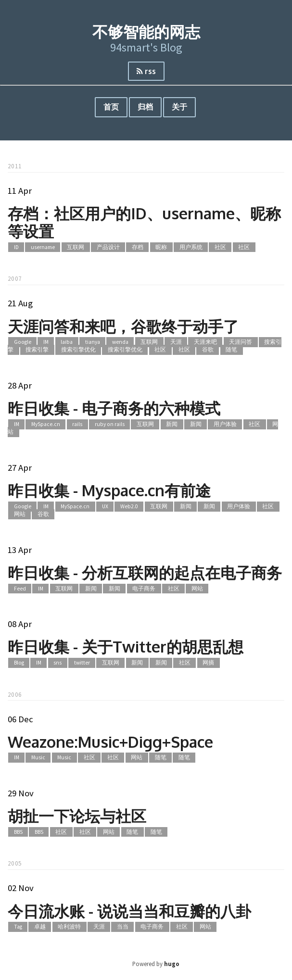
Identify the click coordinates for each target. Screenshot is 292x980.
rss (146, 71)
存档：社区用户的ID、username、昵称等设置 (144, 222)
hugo (172, 964)
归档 (145, 107)
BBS (18, 832)
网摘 (208, 663)
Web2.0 (129, 506)
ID (16, 247)
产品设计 (108, 247)
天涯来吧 (205, 342)
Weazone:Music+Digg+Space (110, 742)
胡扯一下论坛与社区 (77, 816)
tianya (93, 342)
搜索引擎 (37, 350)
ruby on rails (110, 424)
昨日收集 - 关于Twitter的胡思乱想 (126, 647)
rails (77, 424)
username (43, 247)
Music (38, 758)
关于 (179, 107)
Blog (19, 663)
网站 (20, 515)
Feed (20, 589)
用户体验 (225, 424)
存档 (138, 247)
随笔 (231, 350)
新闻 (172, 424)
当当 (123, 927)
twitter (82, 663)
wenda (120, 342)
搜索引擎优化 (78, 350)
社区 (220, 247)
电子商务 (144, 589)
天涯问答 (241, 342)
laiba (67, 342)
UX (105, 506)
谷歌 (208, 350)
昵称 (161, 247)
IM (46, 342)
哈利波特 (69, 927)
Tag (18, 927)
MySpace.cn (46, 424)
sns (57, 663)
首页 (111, 107)
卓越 (40, 927)
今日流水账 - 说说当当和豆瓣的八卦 (129, 911)
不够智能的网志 (146, 31)
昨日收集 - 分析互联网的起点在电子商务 (145, 572)
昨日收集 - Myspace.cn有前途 (109, 490)
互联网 (76, 247)
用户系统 (191, 247)
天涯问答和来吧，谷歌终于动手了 (123, 326)
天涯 (176, 342)
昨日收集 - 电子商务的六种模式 (114, 408)
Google (23, 342)
